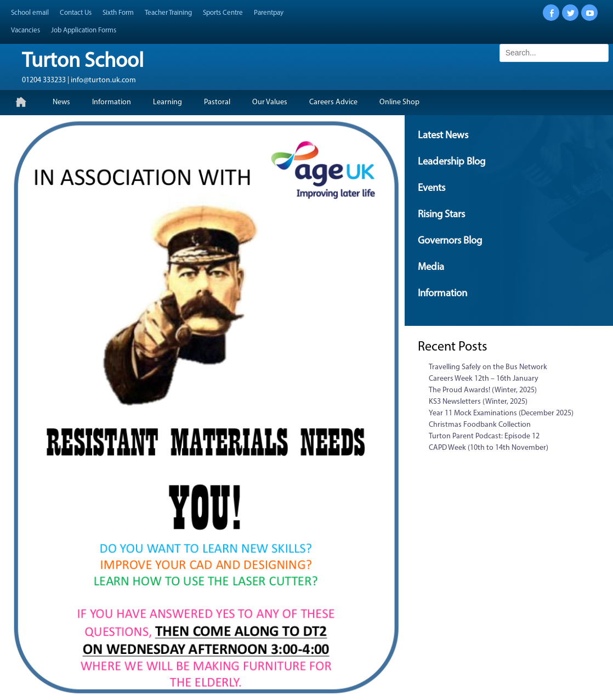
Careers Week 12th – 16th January (484, 379)
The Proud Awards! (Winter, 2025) (483, 390)
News (61, 102)
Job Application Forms (84, 30)
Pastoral (217, 102)
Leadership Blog (452, 162)
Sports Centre (223, 13)
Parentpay (269, 13)
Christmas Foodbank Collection (480, 425)
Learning (168, 102)
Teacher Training (168, 13)
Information (112, 102)
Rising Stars (441, 215)
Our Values (270, 102)
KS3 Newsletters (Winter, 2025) (478, 402)
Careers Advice (333, 102)
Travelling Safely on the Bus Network (488, 367)
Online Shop (399, 102)
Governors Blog (450, 241)
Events (432, 188)
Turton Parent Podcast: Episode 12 (484, 436)
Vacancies (25, 30)
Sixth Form (118, 13)
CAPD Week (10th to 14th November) (489, 448)
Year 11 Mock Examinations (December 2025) (501, 413)
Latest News (443, 136)
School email (30, 13)
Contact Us (76, 13)
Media (431, 267)
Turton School (83, 62)
